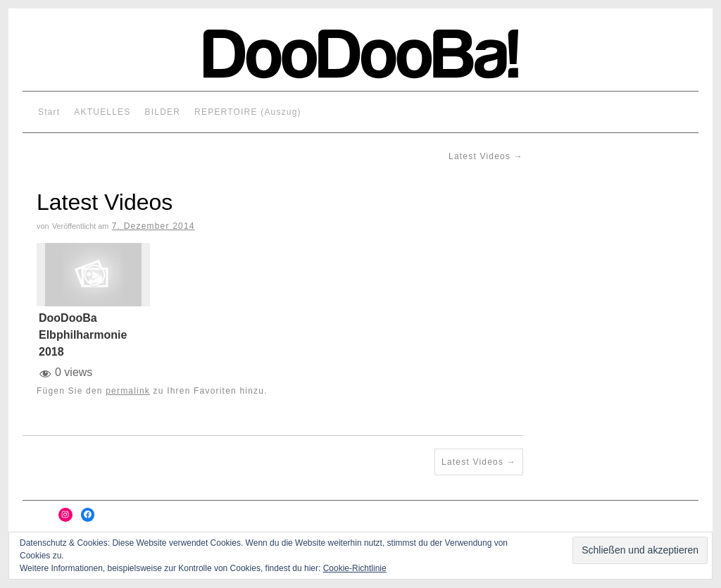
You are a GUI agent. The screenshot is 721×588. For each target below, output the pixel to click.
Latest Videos (486, 156)
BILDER (163, 112)
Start (49, 112)
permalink (128, 391)
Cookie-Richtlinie (355, 568)
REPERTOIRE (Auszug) (248, 112)
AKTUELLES (102, 112)
